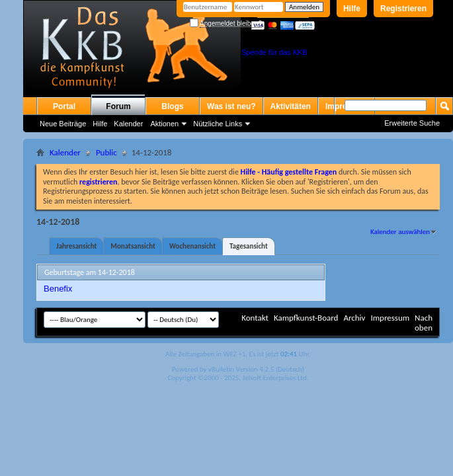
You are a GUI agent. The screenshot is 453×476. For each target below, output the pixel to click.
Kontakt (255, 318)
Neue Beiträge (63, 124)
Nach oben (424, 323)
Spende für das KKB (274, 52)
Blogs (172, 106)
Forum (118, 106)
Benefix (58, 289)
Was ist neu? (231, 106)
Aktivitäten (291, 106)
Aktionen (164, 124)
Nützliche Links (218, 124)
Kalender (128, 124)
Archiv (354, 318)
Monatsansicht (133, 246)
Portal (64, 106)
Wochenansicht (192, 246)
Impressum (390, 318)
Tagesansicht (249, 246)
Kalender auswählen (400, 232)
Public (106, 152)
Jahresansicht (76, 246)
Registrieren (403, 9)
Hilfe (352, 9)
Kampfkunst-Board (306, 318)
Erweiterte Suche (412, 123)
